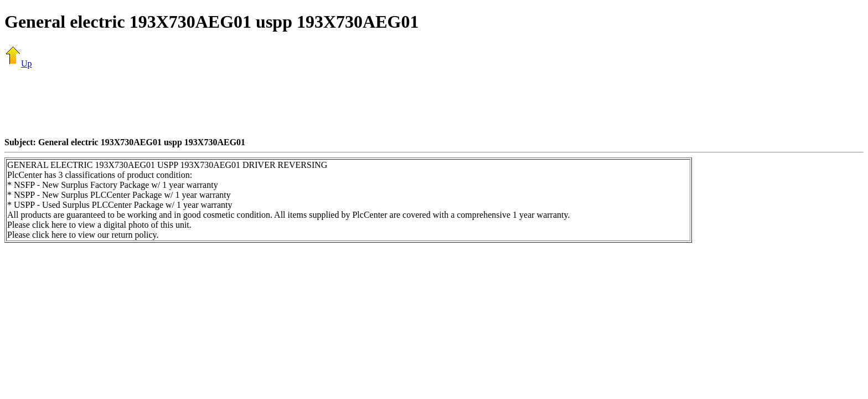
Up (18, 63)
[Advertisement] (434, 103)
